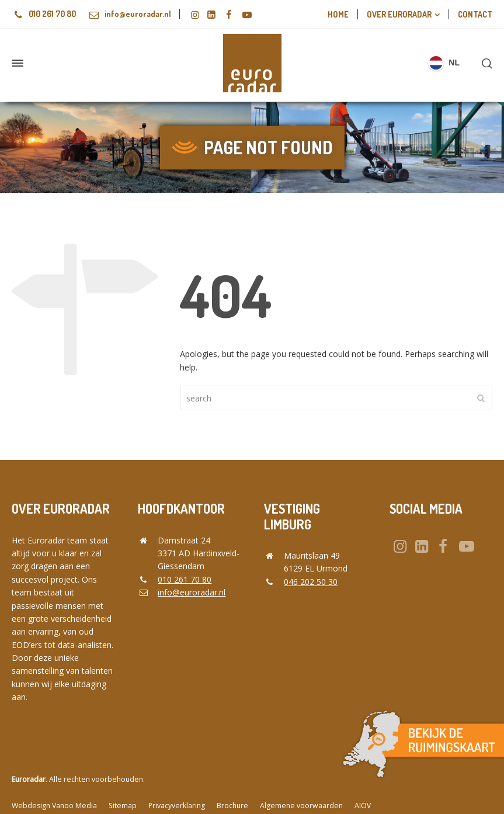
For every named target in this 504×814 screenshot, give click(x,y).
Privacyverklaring (177, 806)
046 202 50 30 (311, 582)
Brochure (232, 806)
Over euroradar (399, 14)
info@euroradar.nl (124, 14)
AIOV (363, 806)
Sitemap (123, 806)
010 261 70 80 (44, 14)
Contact (475, 14)
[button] (15, 799)
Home (338, 14)
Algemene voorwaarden (301, 806)
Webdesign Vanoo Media (54, 806)
